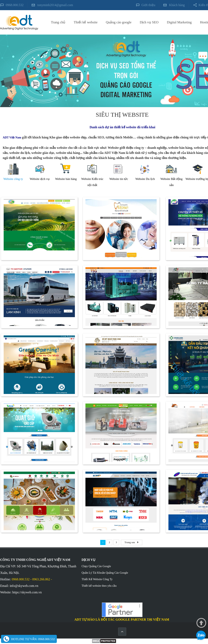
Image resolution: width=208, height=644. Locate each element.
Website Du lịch (145, 179)
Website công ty (13, 179)
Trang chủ (58, 22)
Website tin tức (119, 179)
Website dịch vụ (40, 179)
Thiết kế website (86, 22)
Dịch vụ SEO (149, 22)
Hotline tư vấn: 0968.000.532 (33, 639)
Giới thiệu (148, 5)
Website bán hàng (66, 179)
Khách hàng (177, 5)
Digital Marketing (179, 22)
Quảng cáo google (119, 22)
